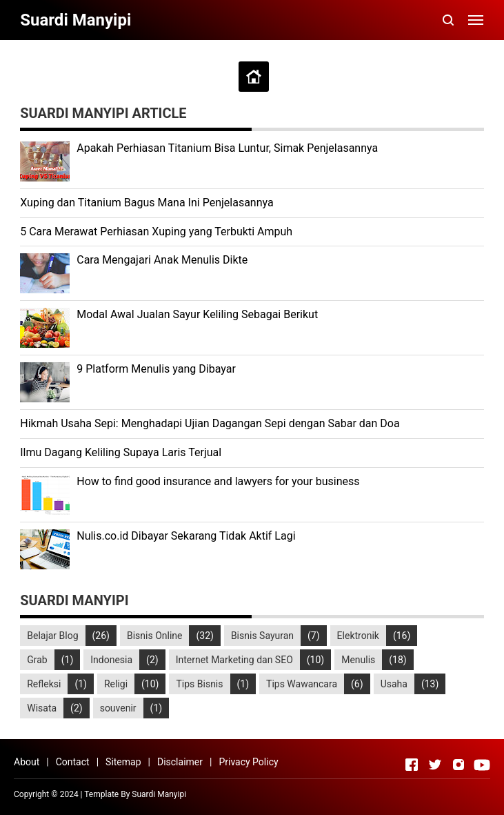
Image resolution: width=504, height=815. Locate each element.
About (27, 762)
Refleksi (44, 684)
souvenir (118, 708)
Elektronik (358, 636)
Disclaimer (180, 762)
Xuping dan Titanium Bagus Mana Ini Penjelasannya (147, 203)
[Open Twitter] (435, 765)
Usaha (394, 684)
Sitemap (123, 762)
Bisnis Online (155, 636)
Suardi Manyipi (159, 794)
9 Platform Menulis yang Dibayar (156, 369)
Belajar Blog (52, 636)
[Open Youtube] (482, 765)
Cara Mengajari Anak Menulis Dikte (162, 260)
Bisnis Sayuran (262, 636)
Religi (116, 684)
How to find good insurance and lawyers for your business (218, 481)
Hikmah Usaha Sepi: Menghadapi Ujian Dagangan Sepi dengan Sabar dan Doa (210, 423)
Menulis (358, 660)
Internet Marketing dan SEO (234, 660)
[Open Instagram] (458, 765)
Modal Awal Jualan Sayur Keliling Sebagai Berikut (197, 314)
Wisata (42, 708)
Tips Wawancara (302, 684)
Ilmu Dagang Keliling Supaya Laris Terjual (121, 452)
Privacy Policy (248, 762)
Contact (73, 762)
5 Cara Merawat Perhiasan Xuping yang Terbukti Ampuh (156, 232)
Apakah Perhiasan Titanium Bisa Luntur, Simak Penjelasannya (227, 148)
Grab (37, 660)
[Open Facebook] (412, 765)
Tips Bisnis (199, 684)
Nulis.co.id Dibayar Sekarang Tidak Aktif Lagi (186, 536)
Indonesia (111, 660)
